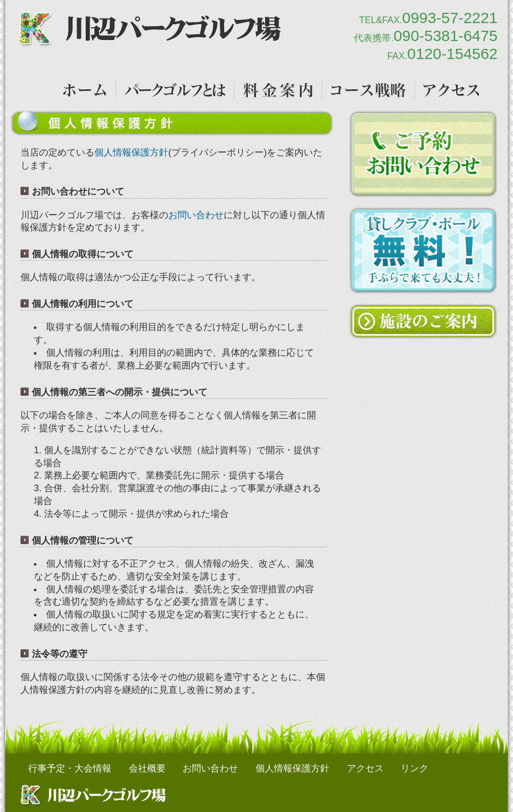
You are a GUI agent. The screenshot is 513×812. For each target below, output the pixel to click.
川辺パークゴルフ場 (149, 29)
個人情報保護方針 (131, 152)
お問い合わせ (196, 215)
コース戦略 (368, 90)
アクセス (451, 90)
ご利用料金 (278, 90)
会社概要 (147, 768)
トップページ (85, 90)
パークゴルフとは (175, 90)
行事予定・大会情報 (70, 768)
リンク (415, 768)
